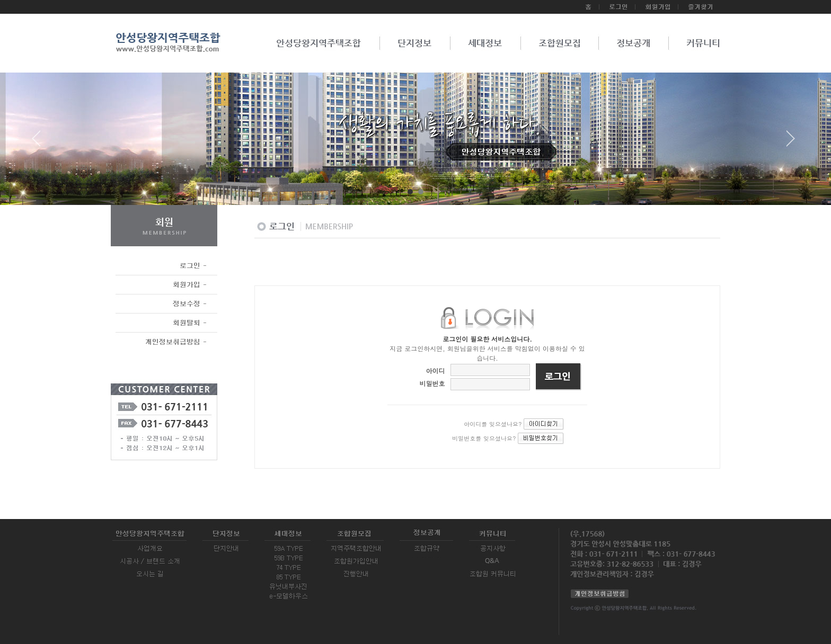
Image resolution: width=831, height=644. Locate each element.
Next (791, 142)
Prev (40, 142)
